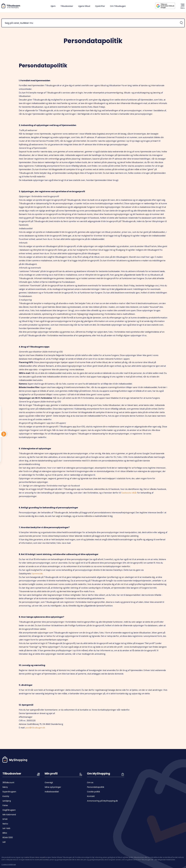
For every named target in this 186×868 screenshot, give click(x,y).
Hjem (53, 6)
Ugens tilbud (84, 6)
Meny (5, 787)
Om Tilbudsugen (118, 6)
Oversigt (49, 783)
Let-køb (6, 828)
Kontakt (91, 796)
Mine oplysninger (53, 787)
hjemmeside (37, 574)
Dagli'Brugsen (9, 810)
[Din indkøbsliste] (4, 434)
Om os (90, 783)
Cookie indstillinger (9, 865)
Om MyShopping (99, 774)
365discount (8, 783)
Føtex (5, 805)
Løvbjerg (7, 801)
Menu (183, 6)
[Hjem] (11, 8)
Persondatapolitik (96, 787)
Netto (5, 824)
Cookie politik (93, 792)
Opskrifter (100, 6)
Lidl (4, 842)
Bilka (5, 833)
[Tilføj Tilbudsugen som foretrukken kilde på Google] (167, 6)
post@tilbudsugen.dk (35, 728)
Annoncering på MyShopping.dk (102, 801)
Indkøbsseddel (52, 792)
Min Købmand (9, 815)
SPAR (5, 819)
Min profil (51, 774)
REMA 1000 (8, 837)
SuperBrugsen (9, 792)
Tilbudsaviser (67, 6)
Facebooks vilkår (129, 493)
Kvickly (6, 796)
